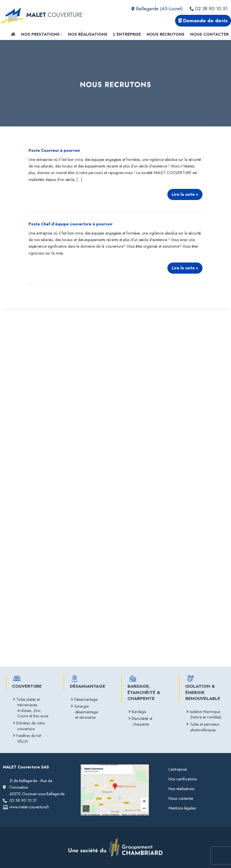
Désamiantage (86, 699)
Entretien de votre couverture (31, 726)
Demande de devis (203, 21)
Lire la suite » (185, 193)
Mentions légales (182, 808)
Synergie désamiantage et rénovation (86, 712)
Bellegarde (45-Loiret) (157, 9)
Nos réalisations (88, 34)
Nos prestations (42, 34)
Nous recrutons (166, 34)
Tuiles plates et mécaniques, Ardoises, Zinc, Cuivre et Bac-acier (33, 708)
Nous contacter (209, 34)
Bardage (139, 712)
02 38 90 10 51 (209, 9)
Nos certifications (183, 779)
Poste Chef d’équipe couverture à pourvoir (71, 224)
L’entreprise (127, 34)
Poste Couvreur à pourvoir (54, 150)
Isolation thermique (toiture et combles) (206, 714)
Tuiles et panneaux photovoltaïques (205, 727)
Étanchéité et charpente (142, 721)
